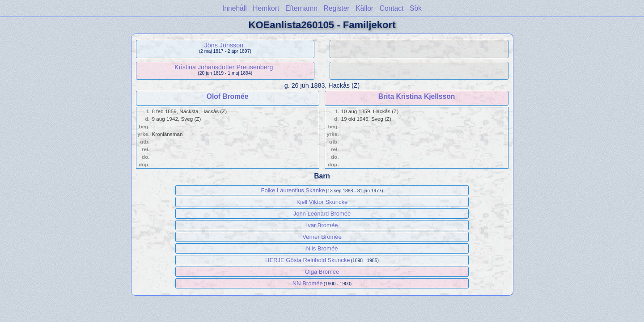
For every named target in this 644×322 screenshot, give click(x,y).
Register (336, 8)
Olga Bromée (322, 272)
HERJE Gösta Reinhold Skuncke (307, 260)
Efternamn (301, 8)
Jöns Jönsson (224, 45)
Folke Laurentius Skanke (293, 190)
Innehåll (235, 8)
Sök (416, 8)
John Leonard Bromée (322, 214)
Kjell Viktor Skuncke (322, 202)
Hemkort (266, 8)
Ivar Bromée (322, 225)
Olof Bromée (228, 96)
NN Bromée (308, 283)
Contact (392, 8)
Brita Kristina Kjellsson (417, 96)
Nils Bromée (322, 248)
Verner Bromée (322, 237)
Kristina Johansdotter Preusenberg (224, 67)
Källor (364, 8)
